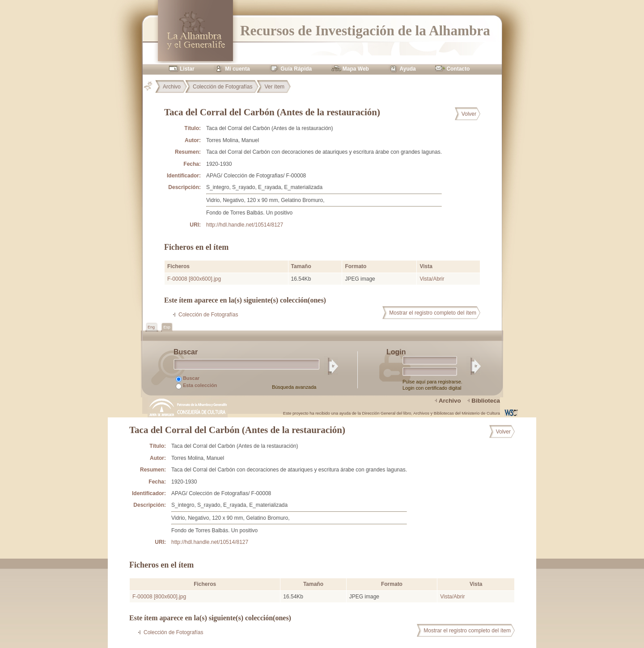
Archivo (172, 87)
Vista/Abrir (432, 279)
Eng (152, 327)
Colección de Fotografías (222, 87)
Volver (469, 114)
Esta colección (196, 386)
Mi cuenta (237, 69)
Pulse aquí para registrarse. (432, 382)
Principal (152, 87)
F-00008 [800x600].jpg (194, 279)
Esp (167, 327)
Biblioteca (486, 401)
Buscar (188, 379)
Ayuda (408, 69)
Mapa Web (356, 69)
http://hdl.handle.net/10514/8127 (245, 225)
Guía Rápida (296, 69)
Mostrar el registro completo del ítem (433, 313)
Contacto (458, 69)
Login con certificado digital (432, 388)
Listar (187, 69)
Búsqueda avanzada (294, 387)
